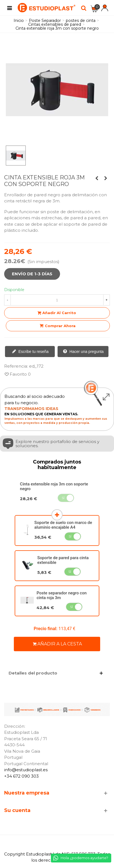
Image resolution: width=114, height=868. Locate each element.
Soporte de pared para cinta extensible (63, 560)
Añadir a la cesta (57, 644)
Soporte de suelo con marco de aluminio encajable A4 (63, 525)
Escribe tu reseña (30, 352)
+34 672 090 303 (21, 776)
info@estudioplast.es (26, 770)
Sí (63, 498)
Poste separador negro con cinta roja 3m (62, 595)
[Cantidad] (57, 300)
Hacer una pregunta (83, 352)
